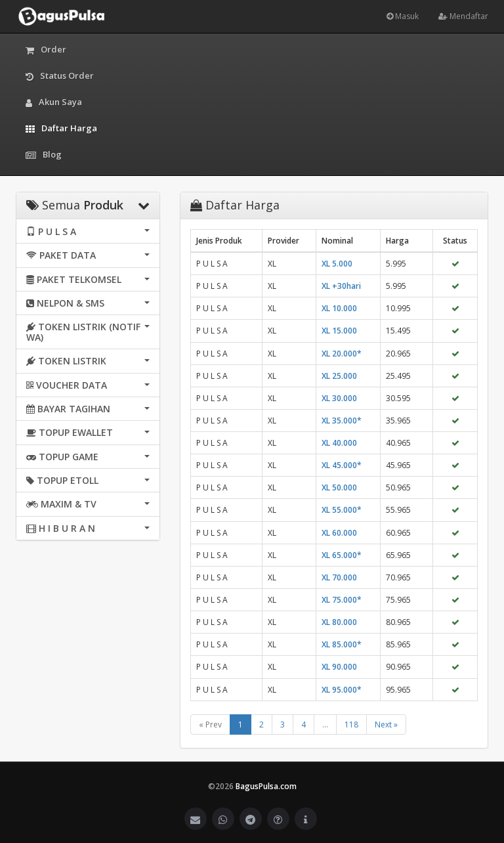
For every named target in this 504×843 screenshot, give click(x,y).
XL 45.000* (342, 465)
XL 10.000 (339, 308)
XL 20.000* (342, 354)
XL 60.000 (339, 533)
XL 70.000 (339, 577)
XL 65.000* (342, 555)
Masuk (403, 16)
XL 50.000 (339, 487)
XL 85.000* (342, 644)
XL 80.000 (339, 622)
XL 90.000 (339, 667)
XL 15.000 (339, 331)
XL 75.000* (342, 600)
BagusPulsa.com (266, 786)
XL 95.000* (342, 690)
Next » (386, 724)
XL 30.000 (339, 398)
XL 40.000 (339, 443)
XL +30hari (341, 286)
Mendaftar (463, 16)
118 (351, 724)
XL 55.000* (342, 510)
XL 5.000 (337, 264)
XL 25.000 (339, 376)
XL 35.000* (342, 421)
